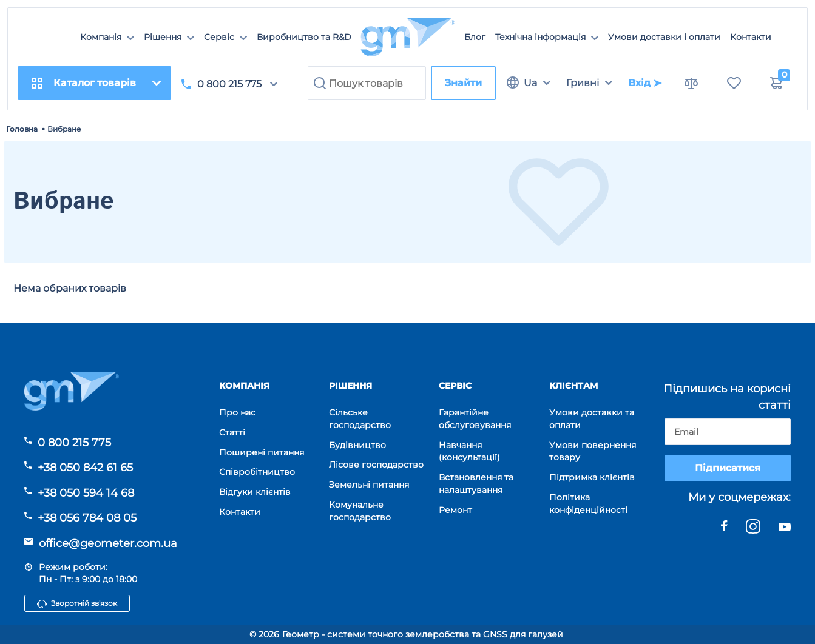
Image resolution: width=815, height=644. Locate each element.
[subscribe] (728, 432)
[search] (367, 83)
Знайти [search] (463, 83)
